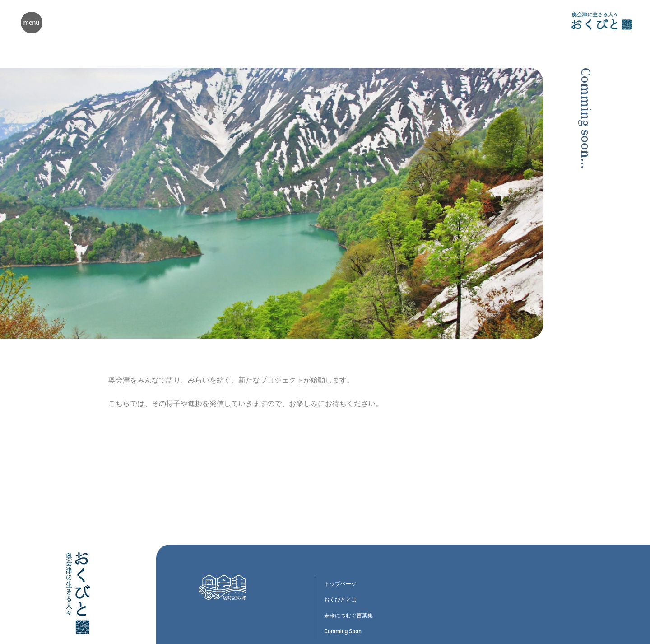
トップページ (340, 584)
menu (31, 23)
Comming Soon (343, 631)
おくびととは (340, 600)
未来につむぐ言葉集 (348, 616)
